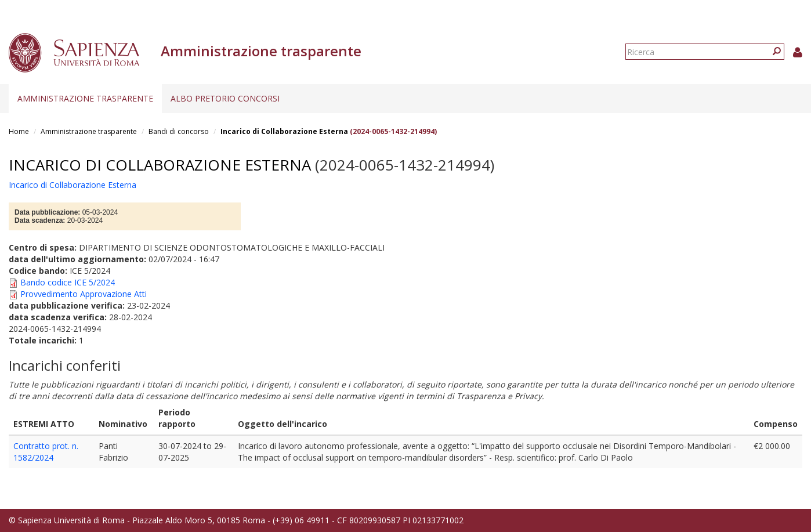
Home (19, 131)
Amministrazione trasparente (85, 98)
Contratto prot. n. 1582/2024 (46, 452)
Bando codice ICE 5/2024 (68, 282)
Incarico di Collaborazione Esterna (284, 131)
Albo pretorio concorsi (225, 98)
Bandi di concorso (179, 131)
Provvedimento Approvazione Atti (84, 294)
